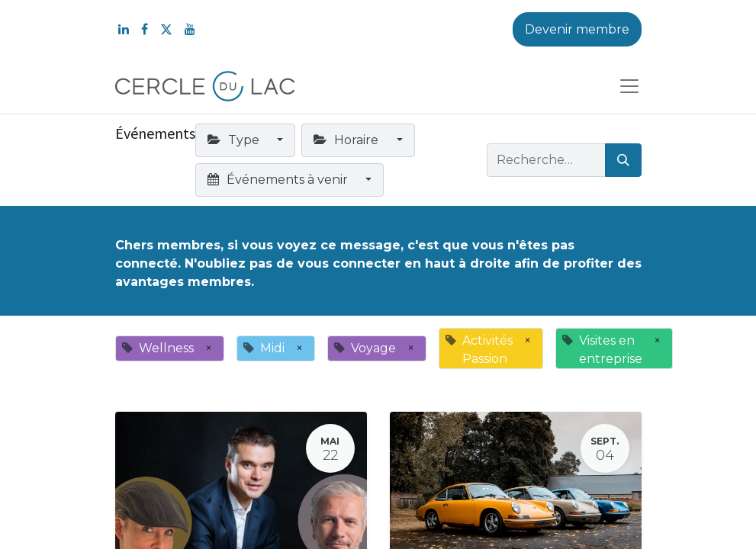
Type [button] (235, 140)
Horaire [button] (347, 140)
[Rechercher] (623, 160)
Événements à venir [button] (279, 180)
